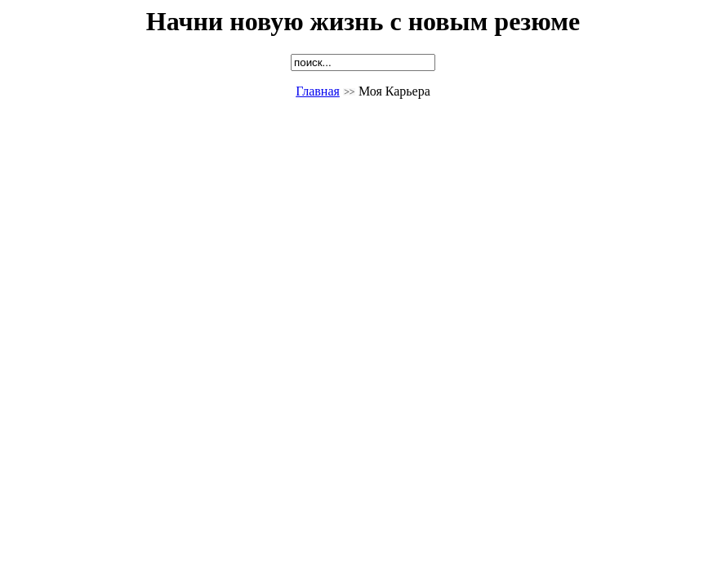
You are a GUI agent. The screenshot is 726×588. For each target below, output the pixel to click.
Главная (318, 91)
